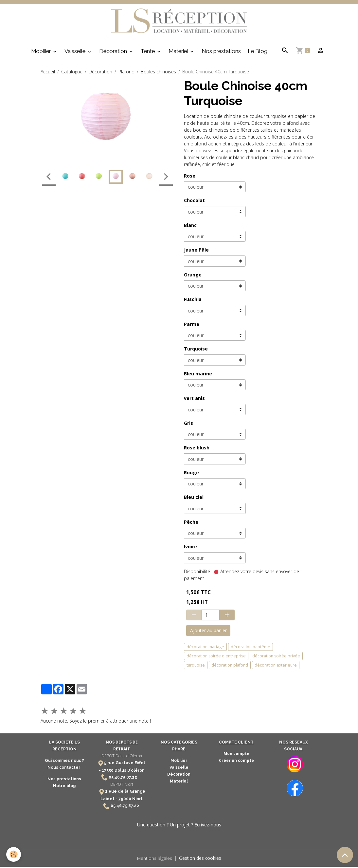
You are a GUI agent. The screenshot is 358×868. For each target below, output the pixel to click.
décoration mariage (205, 648)
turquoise (196, 667)
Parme (192, 326)
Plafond (126, 73)
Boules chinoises (158, 73)
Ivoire (190, 548)
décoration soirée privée (276, 658)
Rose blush (197, 449)
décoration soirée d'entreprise (216, 658)
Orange (193, 276)
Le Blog (258, 53)
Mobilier (42, 53)
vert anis (194, 400)
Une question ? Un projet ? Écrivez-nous (179, 826)
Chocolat (194, 202)
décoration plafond (230, 667)
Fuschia (193, 301)
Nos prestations (221, 53)
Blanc (190, 227)
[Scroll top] (345, 855)
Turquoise (196, 350)
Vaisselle (76, 53)
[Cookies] (14, 854)
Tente (148, 53)
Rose (190, 177)
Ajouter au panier (208, 632)
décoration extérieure (276, 667)
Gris (188, 425)
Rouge (191, 474)
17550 (108, 772)
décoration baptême (251, 648)
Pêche (191, 524)
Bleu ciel (194, 499)
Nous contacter (64, 769)
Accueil (48, 73)
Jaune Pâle (196, 251)
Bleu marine (198, 375)
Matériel (179, 53)
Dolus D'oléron (129, 772)
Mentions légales (154, 860)
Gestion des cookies (200, 860)
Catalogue (72, 73)
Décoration (114, 53)
